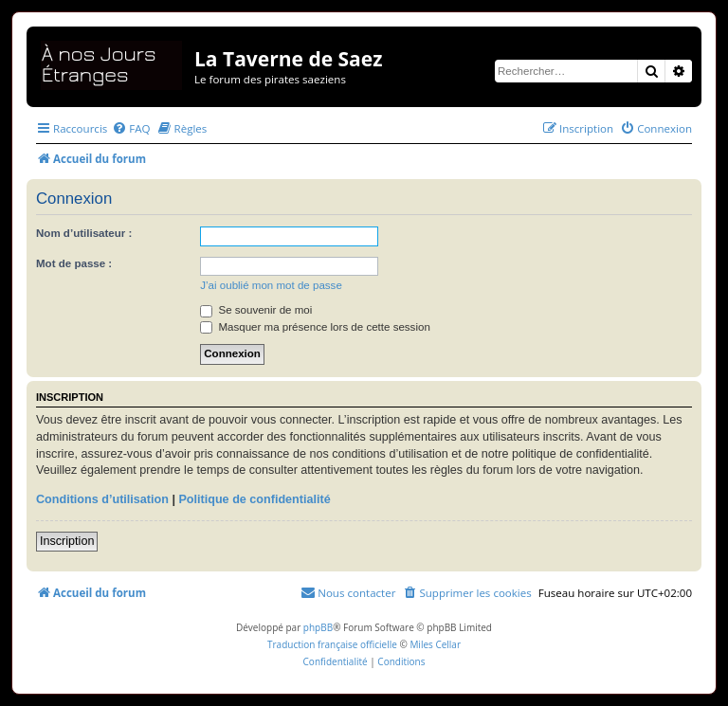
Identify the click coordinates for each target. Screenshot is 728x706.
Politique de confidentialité (254, 499)
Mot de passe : (74, 263)
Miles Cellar (435, 644)
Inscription (67, 541)
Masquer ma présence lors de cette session (315, 327)
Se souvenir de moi (256, 310)
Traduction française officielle (332, 644)
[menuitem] (131, 128)
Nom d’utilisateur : (84, 233)
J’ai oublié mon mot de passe (271, 285)
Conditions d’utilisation (102, 499)
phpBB (318, 627)
